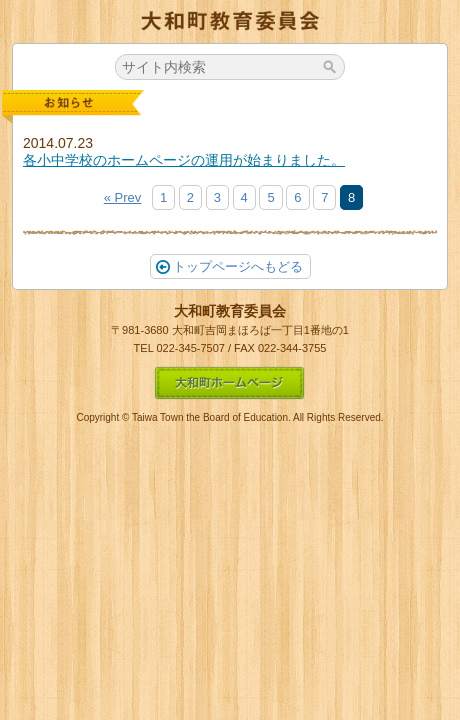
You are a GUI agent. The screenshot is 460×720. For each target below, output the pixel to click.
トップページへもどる (229, 266)
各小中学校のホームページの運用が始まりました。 (184, 160)
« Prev (123, 197)
